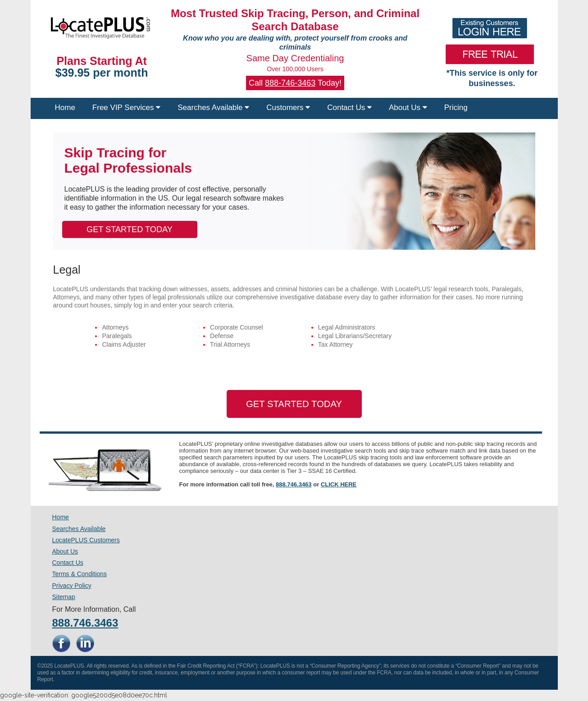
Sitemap (64, 597)
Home (65, 108)
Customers (288, 108)
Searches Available (213, 108)
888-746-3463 (290, 83)
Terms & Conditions (80, 574)
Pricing (456, 108)
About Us (408, 108)
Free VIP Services (126, 108)
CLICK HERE (339, 484)
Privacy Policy (72, 586)
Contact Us (349, 108)
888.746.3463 (294, 484)
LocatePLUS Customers (86, 540)
